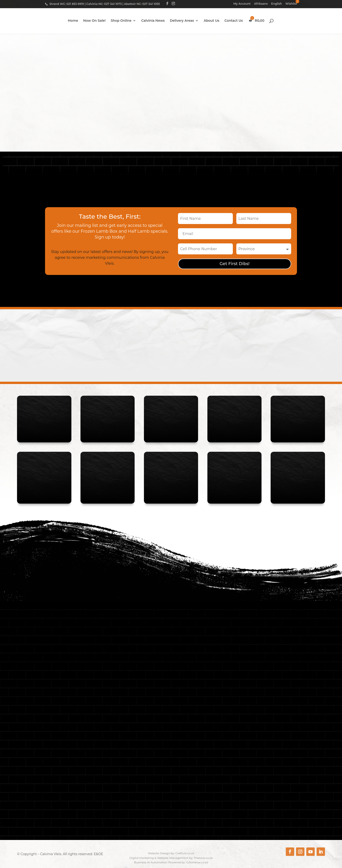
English (276, 4)
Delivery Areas (182, 21)
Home (73, 21)
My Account (242, 4)
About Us (211, 21)
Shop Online (121, 21)
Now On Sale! (94, 21)
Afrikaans (261, 4)
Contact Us (234, 21)
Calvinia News (153, 21)
